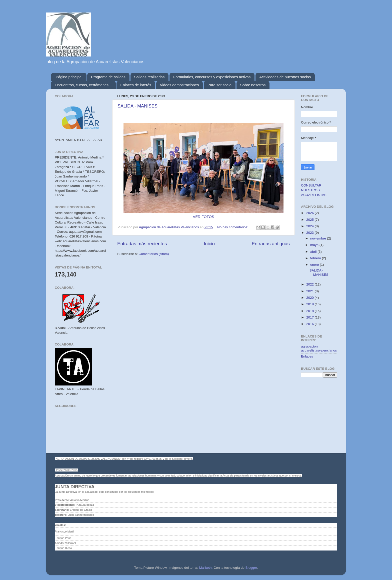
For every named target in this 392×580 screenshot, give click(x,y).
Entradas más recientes (142, 244)
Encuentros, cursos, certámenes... (83, 85)
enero (315, 265)
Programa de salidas (108, 77)
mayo (315, 245)
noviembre (319, 238)
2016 (310, 324)
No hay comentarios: (233, 227)
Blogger (251, 568)
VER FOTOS (203, 217)
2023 (310, 233)
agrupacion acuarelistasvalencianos (319, 348)
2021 (310, 291)
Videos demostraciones (179, 85)
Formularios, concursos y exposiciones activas (212, 77)
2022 (310, 284)
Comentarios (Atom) (154, 254)
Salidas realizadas (149, 77)
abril (314, 252)
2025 (310, 220)
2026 (310, 213)
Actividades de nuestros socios (285, 77)
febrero (316, 258)
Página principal (69, 77)
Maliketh (205, 568)
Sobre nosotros (253, 85)
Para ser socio (219, 85)
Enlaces (307, 356)
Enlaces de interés (136, 85)
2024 (310, 226)
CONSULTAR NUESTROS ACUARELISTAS (314, 190)
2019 (310, 304)
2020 (310, 298)
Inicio (209, 244)
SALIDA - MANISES (137, 106)
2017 (310, 317)
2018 (310, 311)
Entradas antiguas (271, 244)
